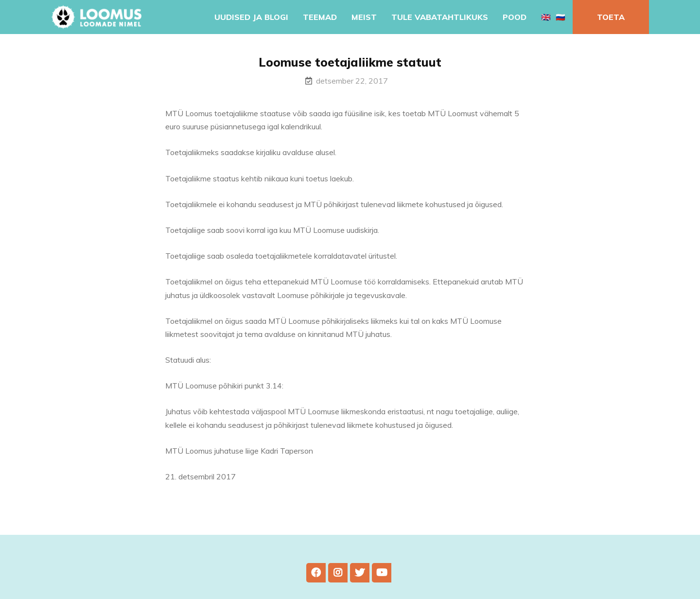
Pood (515, 17)
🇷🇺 (560, 17)
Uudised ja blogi (251, 17)
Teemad (320, 17)
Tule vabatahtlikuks (440, 17)
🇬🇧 (546, 17)
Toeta (611, 17)
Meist (364, 17)
